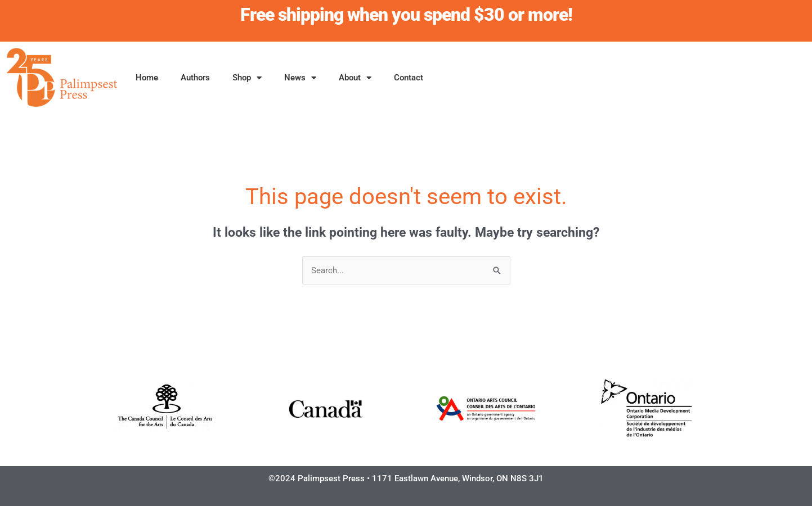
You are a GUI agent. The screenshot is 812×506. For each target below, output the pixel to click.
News (300, 78)
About (355, 78)
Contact (409, 78)
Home (147, 78)
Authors (195, 78)
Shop (247, 78)
